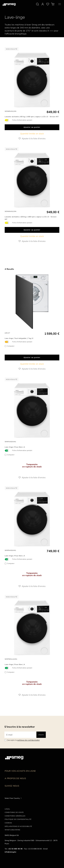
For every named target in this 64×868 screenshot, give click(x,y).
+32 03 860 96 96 (15, 849)
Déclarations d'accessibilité (18, 826)
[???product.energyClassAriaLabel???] (7, 120)
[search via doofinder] (37, 4)
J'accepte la (23, 740)
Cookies (8, 823)
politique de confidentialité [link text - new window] (28, 740)
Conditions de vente (14, 812)
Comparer (11, 346)
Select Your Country (12, 798)
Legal (7, 809)
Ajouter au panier (32, 127)
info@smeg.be (10, 852)
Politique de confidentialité (18, 819)
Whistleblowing (12, 830)
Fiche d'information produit (22, 120)
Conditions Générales (15, 816)
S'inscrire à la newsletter (20, 727)
